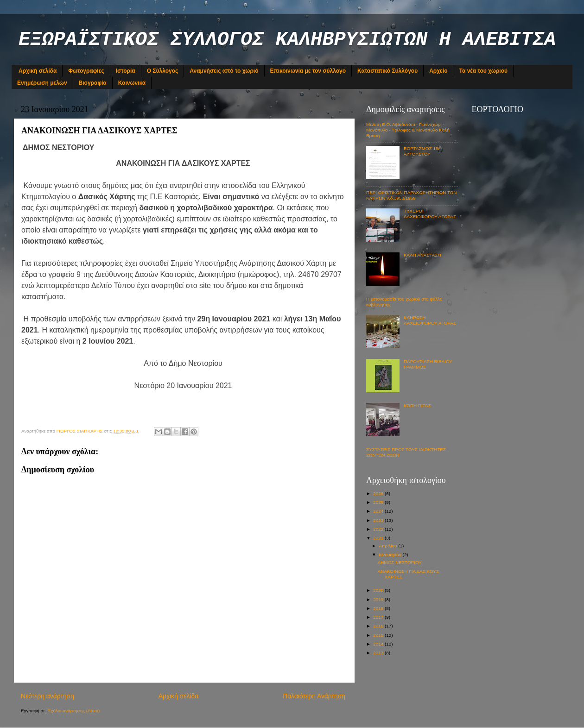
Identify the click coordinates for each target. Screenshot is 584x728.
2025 (379, 502)
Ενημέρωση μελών (42, 83)
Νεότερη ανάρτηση (48, 696)
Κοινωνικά (132, 83)
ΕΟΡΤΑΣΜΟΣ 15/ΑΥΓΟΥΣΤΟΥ (422, 151)
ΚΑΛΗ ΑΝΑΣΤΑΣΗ (422, 255)
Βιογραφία (93, 83)
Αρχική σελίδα (38, 71)
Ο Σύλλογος (163, 71)
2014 (379, 644)
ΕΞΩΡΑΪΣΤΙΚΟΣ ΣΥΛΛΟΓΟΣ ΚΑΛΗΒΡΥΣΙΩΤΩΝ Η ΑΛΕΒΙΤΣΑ (287, 40)
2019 (379, 599)
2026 (379, 493)
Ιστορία (126, 71)
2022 (379, 529)
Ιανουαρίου (390, 555)
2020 (379, 590)
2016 (379, 626)
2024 (379, 511)
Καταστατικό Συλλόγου (387, 71)
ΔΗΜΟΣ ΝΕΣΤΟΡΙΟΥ (400, 562)
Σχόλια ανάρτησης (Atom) (74, 711)
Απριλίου (388, 546)
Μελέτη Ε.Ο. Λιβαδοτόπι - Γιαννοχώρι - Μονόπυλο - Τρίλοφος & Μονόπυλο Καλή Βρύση (408, 130)
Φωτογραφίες (86, 71)
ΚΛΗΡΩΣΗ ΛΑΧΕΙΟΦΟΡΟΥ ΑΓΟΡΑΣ (430, 320)
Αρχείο (438, 71)
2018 (379, 608)
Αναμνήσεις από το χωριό (224, 71)
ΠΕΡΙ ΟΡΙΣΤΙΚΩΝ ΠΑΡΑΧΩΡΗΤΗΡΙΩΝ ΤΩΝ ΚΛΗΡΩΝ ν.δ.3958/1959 (411, 195)
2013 (379, 653)
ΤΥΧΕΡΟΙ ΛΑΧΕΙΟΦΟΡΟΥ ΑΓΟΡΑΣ (430, 214)
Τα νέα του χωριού (483, 71)
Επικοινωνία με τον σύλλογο (308, 71)
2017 (379, 617)
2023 (379, 520)
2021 (379, 538)
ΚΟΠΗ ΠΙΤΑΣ (417, 405)
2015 (379, 635)
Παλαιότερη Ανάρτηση (314, 696)
